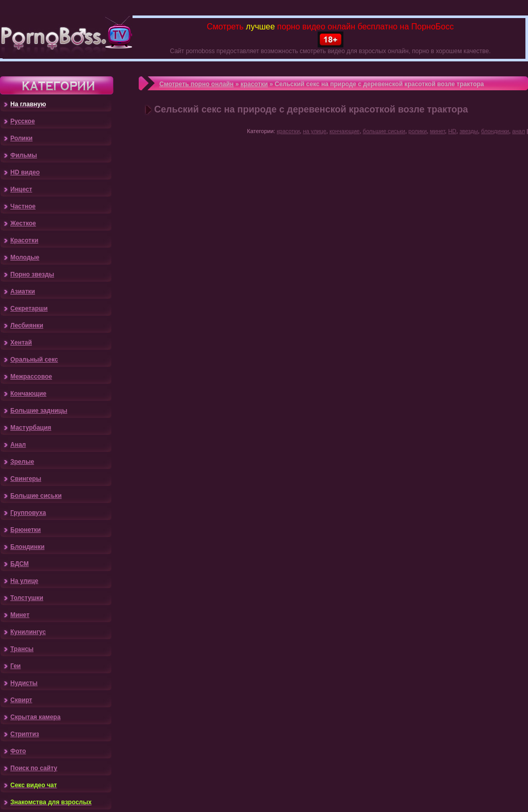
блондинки (495, 131)
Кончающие (28, 394)
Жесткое (23, 223)
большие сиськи (384, 131)
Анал (18, 445)
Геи (15, 666)
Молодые (25, 257)
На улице (24, 581)
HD (452, 131)
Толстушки (27, 598)
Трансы (22, 649)
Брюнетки (26, 530)
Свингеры (26, 479)
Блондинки (27, 547)
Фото (18, 751)
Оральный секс (34, 360)
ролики (418, 131)
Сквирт (21, 700)
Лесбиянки (27, 326)
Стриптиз (25, 734)
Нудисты (24, 683)
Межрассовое (31, 377)
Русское (23, 121)
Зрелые (22, 462)
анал (518, 131)
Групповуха (28, 513)
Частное (23, 206)
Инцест (21, 189)
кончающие (345, 131)
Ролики (21, 138)
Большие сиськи (36, 496)
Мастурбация (31, 428)
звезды (469, 131)
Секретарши (29, 308)
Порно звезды (32, 274)
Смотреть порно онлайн (196, 84)
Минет (20, 615)
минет (438, 131)
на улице (314, 131)
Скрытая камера (35, 717)
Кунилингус (28, 632)
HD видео (25, 172)
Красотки (24, 240)
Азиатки (23, 291)
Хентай (21, 343)
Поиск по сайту (34, 768)
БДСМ (20, 564)
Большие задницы (39, 411)
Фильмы (24, 155)
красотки (254, 84)
